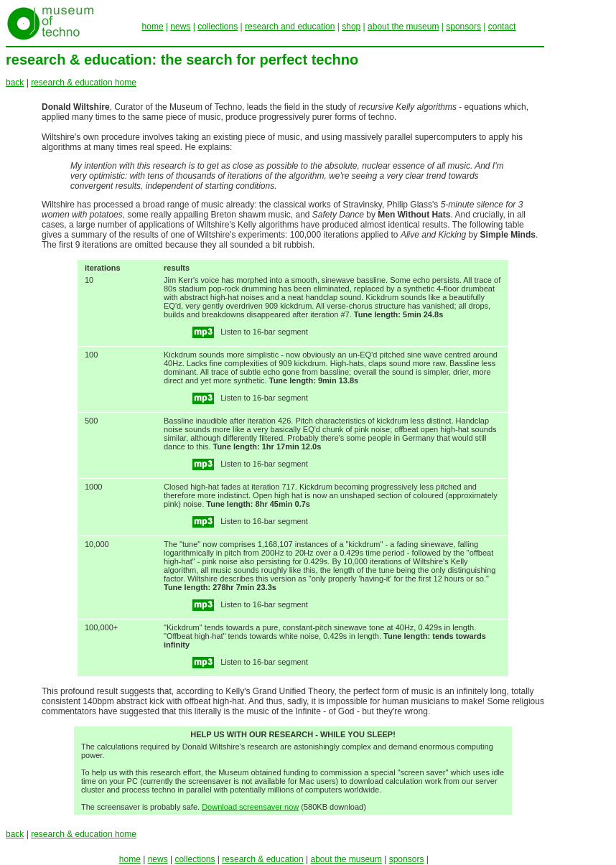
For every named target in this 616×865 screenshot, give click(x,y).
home (153, 27)
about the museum (403, 27)
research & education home (84, 83)
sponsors (463, 27)
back (15, 83)
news (180, 27)
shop (351, 27)
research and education (290, 27)
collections (218, 27)
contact (502, 27)
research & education (262, 859)
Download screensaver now (250, 807)
